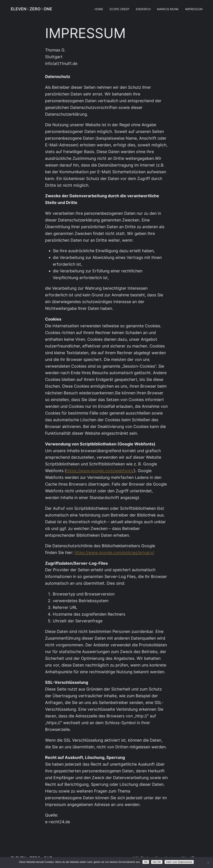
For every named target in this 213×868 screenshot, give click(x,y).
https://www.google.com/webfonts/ (100, 471)
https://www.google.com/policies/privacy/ (114, 553)
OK (146, 862)
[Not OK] (208, 863)
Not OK (157, 862)
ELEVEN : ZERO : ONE (31, 9)
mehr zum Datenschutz (179, 862)
